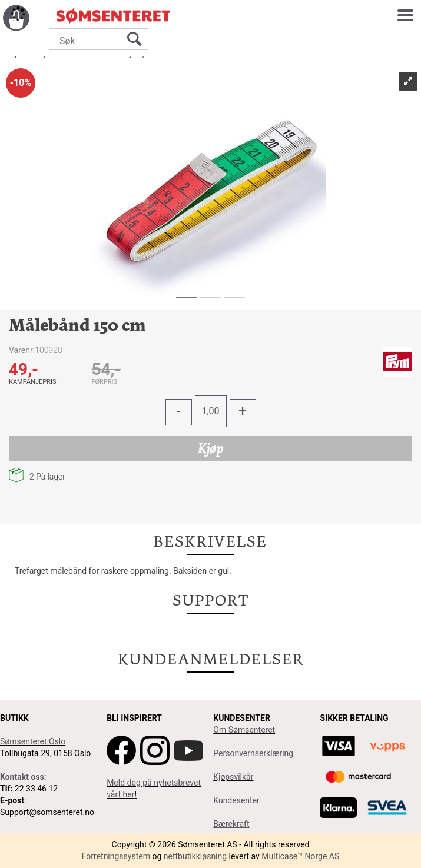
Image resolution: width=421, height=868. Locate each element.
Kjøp (210, 448)
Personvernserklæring (253, 753)
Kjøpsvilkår (233, 777)
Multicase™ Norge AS (300, 856)
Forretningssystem (116, 856)
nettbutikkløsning (195, 856)
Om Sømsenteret (244, 730)
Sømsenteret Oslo (33, 741)
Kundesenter (236, 800)
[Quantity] (211, 411)
